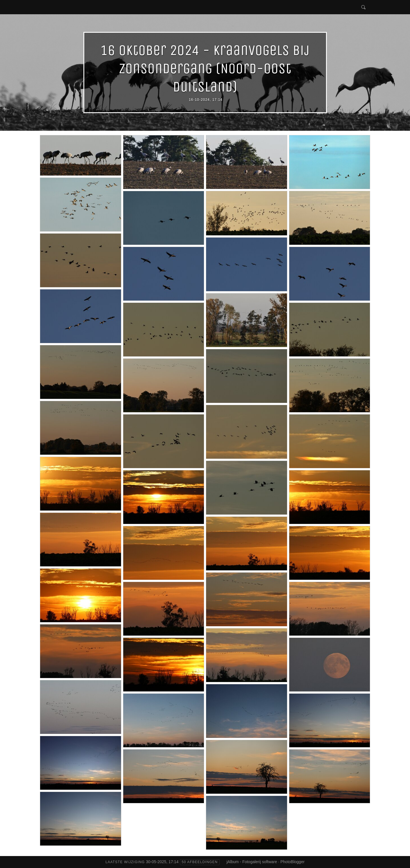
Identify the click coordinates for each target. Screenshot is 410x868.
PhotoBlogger (293, 862)
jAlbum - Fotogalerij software (252, 862)
